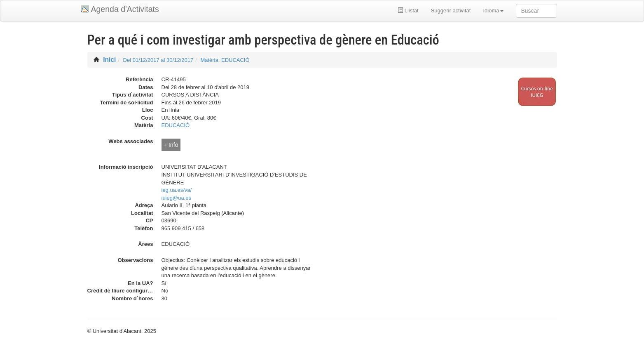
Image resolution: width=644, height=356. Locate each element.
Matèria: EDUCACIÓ (225, 60)
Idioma (493, 11)
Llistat (408, 11)
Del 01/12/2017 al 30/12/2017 (158, 60)
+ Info (171, 145)
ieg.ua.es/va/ (177, 190)
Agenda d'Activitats (125, 9)
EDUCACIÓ (176, 125)
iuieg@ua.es (176, 198)
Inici (109, 60)
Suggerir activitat (451, 11)
